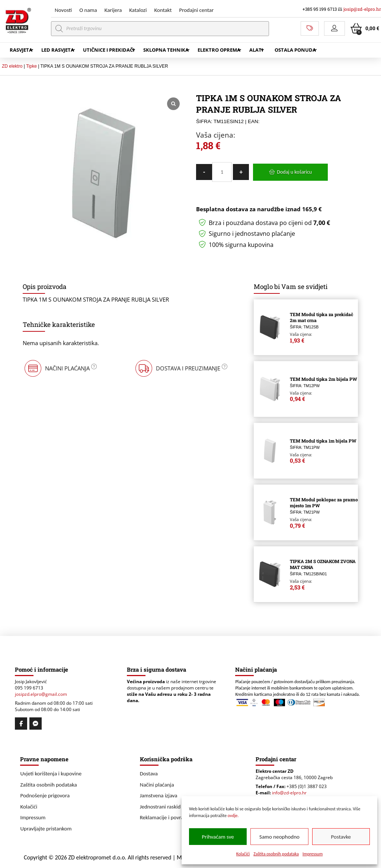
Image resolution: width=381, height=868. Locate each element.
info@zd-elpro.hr (289, 793)
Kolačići (243, 854)
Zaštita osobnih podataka (276, 854)
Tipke (31, 66)
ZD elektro (12, 66)
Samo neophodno (279, 837)
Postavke (341, 837)
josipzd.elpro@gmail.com (41, 694)
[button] (334, 28)
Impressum (313, 854)
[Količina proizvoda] (222, 172)
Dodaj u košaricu (294, 172)
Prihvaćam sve (218, 837)
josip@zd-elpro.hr (362, 9)
